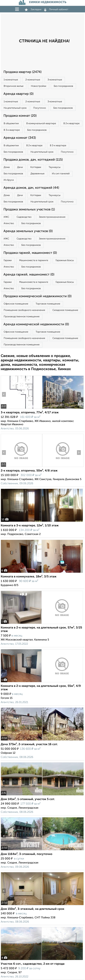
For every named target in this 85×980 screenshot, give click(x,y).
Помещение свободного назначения (24, 310)
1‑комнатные (11, 80)
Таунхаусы (55, 167)
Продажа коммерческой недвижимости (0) (37, 296)
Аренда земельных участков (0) (28, 231)
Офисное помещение (16, 304)
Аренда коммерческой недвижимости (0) (36, 324)
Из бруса (9, 180)
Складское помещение (65, 310)
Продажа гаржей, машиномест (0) (30, 253)
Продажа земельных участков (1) (29, 209)
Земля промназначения (52, 217)
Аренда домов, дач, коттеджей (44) (31, 188)
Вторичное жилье (14, 86)
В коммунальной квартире (41, 124)
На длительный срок (15, 108)
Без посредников (63, 86)
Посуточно (40, 108)
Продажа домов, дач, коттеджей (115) (33, 160)
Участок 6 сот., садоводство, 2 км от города (33, 964)
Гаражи (8, 260)
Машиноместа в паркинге (34, 260)
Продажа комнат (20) (20, 116)
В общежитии (11, 124)
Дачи (20, 167)
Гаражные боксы (65, 260)
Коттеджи (36, 167)
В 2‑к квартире (71, 124)
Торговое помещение (48, 304)
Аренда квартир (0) (18, 94)
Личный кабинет (56, 9)
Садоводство (24, 217)
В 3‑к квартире (12, 130)
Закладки (33, 9)
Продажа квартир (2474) (22, 72)
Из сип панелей (61, 174)
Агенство (9, 223)
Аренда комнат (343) (20, 138)
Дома (7, 167)
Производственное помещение (22, 317)
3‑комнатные (55, 80)
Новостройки (39, 86)
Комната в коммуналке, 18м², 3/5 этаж (29, 577)
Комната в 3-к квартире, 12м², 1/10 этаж (30, 526)
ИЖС (6, 217)
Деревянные (37, 174)
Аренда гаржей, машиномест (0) (29, 275)
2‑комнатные (33, 80)
